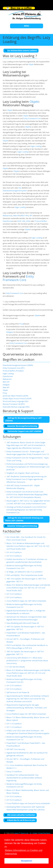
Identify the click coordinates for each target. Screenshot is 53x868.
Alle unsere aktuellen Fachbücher (20, 815)
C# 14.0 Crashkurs (14, 552)
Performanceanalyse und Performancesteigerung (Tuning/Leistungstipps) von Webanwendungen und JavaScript (28, 467)
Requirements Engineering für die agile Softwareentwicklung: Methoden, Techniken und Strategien (27, 708)
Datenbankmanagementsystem (15, 191)
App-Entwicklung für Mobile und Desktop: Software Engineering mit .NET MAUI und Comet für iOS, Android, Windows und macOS (28, 699)
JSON (28, 221)
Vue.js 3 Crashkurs (14, 771)
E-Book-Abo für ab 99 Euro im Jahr (20, 820)
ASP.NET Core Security (16, 749)
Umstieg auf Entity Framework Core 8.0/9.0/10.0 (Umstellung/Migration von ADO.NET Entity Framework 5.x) (26, 510)
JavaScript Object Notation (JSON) (15, 396)
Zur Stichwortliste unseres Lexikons (21, 51)
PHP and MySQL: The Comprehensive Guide (25, 575)
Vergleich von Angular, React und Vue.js (23, 473)
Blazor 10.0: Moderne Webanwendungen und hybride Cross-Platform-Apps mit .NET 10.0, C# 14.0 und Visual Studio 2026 (28, 546)
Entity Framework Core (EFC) (14, 368)
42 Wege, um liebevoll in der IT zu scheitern (25, 572)
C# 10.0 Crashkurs (14, 796)
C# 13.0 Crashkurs (14, 594)
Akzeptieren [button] (27, 861)
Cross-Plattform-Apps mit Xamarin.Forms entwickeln (28, 803)
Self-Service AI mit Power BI (18, 692)
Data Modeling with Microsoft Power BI (23, 623)
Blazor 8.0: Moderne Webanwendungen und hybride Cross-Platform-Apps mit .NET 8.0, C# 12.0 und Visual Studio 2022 (28, 673)
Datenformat (8, 221)
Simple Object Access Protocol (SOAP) (17, 399)
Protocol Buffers (41, 221)
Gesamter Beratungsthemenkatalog (21, 426)
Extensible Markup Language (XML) (16, 407)
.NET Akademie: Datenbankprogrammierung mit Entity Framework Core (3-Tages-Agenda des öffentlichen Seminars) (26, 479)
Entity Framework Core (32, 119)
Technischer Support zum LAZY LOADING (23, 431)
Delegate (10, 332)
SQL (20, 188)
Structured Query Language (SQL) (16, 401)
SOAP (19, 221)
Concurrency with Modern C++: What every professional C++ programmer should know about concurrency (27, 661)
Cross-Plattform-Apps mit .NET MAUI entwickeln (26, 601)
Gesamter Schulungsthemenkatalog (21, 526)
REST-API (24, 216)
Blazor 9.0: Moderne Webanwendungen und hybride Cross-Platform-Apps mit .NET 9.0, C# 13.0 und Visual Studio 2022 (28, 588)
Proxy (21, 324)
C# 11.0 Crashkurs (14, 724)
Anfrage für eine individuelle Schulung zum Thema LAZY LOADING (24, 519)
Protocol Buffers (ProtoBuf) (13, 371)
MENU (26, 26)
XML (24, 221)
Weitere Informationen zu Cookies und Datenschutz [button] (24, 852)
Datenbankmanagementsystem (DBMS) (18, 365)
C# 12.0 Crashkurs (14, 685)
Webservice (7, 216)
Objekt (31, 64)
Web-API (16, 216)
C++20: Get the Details (16, 667)
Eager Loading (36, 146)
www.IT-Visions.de (21, 833)
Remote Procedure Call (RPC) (14, 404)
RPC (31, 216)
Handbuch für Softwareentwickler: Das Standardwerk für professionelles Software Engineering (24, 778)
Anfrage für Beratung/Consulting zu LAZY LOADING (23, 419)
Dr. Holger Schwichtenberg (40, 833)
